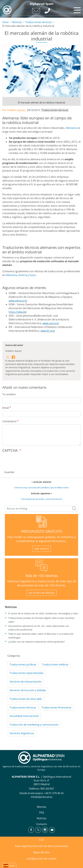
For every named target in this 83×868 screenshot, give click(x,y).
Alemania (71, 128)
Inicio (6, 22)
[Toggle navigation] (77, 9)
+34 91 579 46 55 (54, 793)
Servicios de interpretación (26, 682)
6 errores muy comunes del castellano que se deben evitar (41, 488)
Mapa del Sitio (42, 852)
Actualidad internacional (24, 716)
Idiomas (42, 807)
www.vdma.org (17, 301)
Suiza (33, 275)
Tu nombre (9, 394)
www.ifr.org (47, 331)
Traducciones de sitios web (26, 699)
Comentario (9, 421)
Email (6, 408)
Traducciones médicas (55, 664)
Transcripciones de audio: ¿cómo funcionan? (41, 499)
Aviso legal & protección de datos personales (41, 846)
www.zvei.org (50, 323)
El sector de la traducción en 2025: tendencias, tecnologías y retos (43, 613)
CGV (42, 840)
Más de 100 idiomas (42, 576)
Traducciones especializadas (27, 673)
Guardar (9, 472)
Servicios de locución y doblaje (28, 690)
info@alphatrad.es (42, 797)
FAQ (42, 812)
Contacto (41, 824)
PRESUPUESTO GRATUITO (42, 531)
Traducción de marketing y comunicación (34, 725)
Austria (23, 275)
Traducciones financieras (56, 707)
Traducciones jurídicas (23, 664)
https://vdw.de (17, 312)
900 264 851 (47, 789)
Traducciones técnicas (38, 22)
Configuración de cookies (42, 859)
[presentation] (26, 461)
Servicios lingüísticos (22, 733)
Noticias (17, 22)
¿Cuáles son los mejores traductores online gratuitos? (37, 642)
